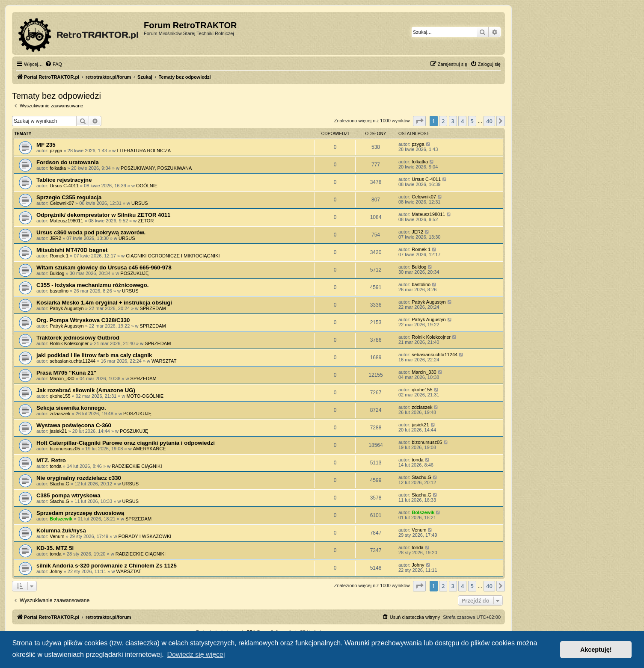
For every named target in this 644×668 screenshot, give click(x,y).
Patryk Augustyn (67, 308)
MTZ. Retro (51, 460)
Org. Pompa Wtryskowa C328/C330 (83, 320)
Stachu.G (59, 484)
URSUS (140, 203)
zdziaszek (60, 414)
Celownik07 (62, 203)
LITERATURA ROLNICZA (144, 151)
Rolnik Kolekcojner (69, 343)
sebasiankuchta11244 (73, 361)
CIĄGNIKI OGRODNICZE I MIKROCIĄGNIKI (173, 256)
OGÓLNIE (147, 186)
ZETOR (146, 221)
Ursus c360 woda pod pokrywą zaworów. (91, 232)
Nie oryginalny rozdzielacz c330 (79, 478)
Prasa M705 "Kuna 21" (66, 373)
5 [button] (472, 121)
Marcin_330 (62, 378)
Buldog (57, 273)
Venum (57, 536)
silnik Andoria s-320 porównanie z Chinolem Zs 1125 (107, 566)
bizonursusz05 (65, 449)
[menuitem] (53, 64)
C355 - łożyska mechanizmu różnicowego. (92, 285)
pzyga (56, 151)
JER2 (55, 238)
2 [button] (443, 121)
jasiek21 (58, 431)
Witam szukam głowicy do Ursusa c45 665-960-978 (104, 267)
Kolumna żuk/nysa (61, 531)
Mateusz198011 (66, 221)
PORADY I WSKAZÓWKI (145, 536)
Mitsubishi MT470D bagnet (72, 250)
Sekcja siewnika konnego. (71, 408)
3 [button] (453, 121)
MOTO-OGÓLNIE (145, 396)
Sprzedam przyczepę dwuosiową (80, 513)
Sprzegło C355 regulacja (69, 197)
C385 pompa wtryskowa (68, 495)
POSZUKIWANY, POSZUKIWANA (156, 168)
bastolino (59, 291)
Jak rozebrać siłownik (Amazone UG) (86, 390)
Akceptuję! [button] (596, 650)
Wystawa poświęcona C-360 (74, 425)
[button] (419, 121)
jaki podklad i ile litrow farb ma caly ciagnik (94, 355)
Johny (56, 571)
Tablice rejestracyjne (64, 180)
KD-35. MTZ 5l (55, 548)
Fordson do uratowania (68, 162)
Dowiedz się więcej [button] (196, 655)
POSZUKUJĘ (134, 273)
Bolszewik (61, 519)
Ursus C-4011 (64, 186)
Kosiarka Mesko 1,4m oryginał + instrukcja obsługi (104, 303)
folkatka (58, 168)
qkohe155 (60, 396)
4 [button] (462, 121)
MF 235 (46, 145)
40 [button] (489, 121)
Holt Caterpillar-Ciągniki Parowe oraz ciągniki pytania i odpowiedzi (126, 443)
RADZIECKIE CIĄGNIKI (137, 466)
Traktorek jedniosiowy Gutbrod (78, 338)
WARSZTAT (164, 361)
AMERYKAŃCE (150, 449)
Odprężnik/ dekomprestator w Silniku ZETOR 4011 (103, 215)
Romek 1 (59, 256)
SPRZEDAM (153, 308)
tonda (56, 466)
